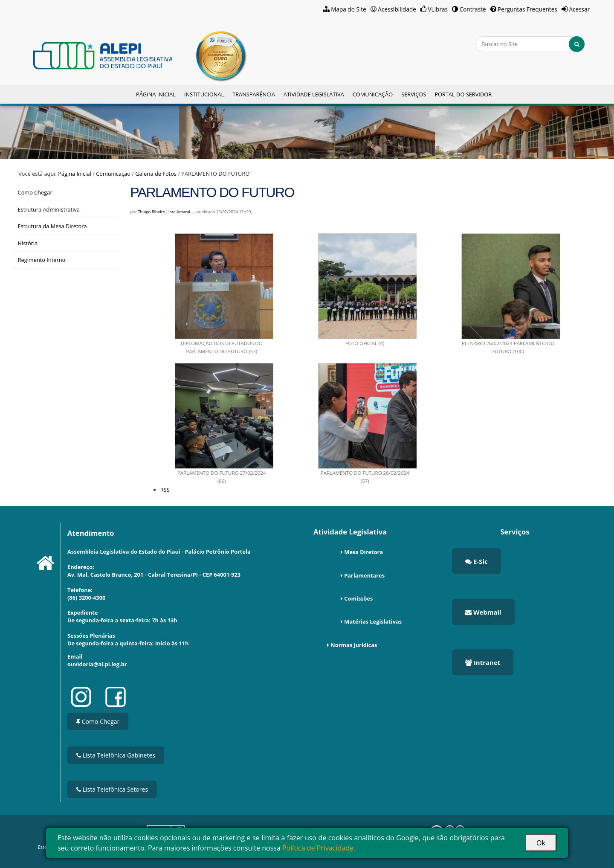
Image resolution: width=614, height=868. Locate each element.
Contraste (473, 9)
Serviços (414, 94)
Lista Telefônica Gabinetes (116, 755)
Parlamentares (364, 575)
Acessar (579, 9)
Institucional (204, 94)
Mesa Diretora (363, 552)
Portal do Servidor (463, 94)
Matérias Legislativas (373, 621)
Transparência (254, 94)
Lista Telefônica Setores (112, 789)
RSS (165, 490)
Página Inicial (156, 94)
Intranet (483, 662)
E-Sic (476, 561)
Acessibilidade (397, 9)
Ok (541, 843)
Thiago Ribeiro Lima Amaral (164, 212)
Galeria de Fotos (156, 174)
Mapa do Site (349, 9)
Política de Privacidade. (319, 848)
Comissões (358, 598)
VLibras (438, 9)
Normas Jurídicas (354, 645)
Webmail (483, 612)
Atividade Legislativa (314, 94)
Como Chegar (98, 721)
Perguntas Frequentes (527, 9)
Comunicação (373, 94)
